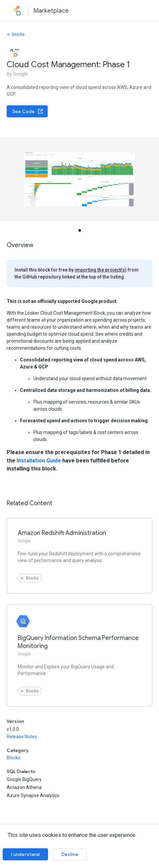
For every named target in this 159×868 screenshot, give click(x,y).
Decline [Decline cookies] (70, 854)
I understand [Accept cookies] (25, 854)
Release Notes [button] (22, 737)
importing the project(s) (101, 270)
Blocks (16, 34)
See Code (28, 111)
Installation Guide (39, 461)
